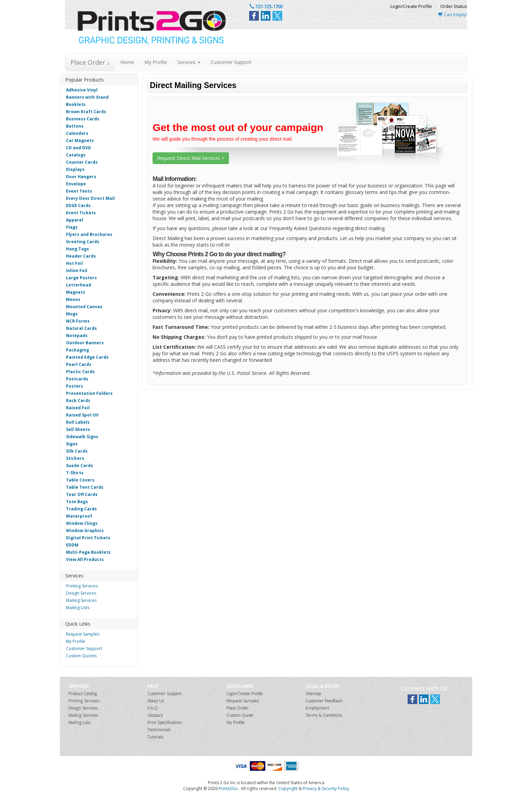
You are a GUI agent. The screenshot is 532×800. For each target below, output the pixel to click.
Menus (73, 299)
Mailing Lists (78, 608)
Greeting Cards (83, 242)
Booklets (76, 104)
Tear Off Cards (82, 494)
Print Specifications (165, 722)
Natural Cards (81, 328)
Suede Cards (80, 466)
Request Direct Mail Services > (191, 158)
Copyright (288, 788)
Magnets (76, 292)
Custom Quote (240, 715)
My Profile (156, 62)
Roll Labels (78, 422)
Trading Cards (81, 509)
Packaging (77, 350)
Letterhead (79, 285)
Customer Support (231, 62)
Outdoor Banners (85, 343)
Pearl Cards (79, 364)
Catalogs (76, 155)
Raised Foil (78, 408)
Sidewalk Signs (82, 437)
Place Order (238, 708)
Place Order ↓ (90, 62)
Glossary (155, 715)
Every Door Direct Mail (90, 198)
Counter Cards (82, 162)
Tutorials (155, 737)
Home (127, 62)
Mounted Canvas (84, 307)
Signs (72, 444)
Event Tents (79, 191)
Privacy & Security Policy (326, 788)
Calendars (77, 133)
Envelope (76, 184)
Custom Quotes (81, 656)
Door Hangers (81, 177)
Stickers (75, 458)
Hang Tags (77, 249)
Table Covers (80, 480)
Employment (317, 708)
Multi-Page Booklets (88, 552)
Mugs (72, 314)
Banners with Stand (87, 97)
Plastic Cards (80, 372)
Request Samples (83, 634)
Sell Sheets (78, 429)
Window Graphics (85, 531)
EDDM (72, 545)
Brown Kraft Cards (86, 112)
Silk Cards (77, 451)
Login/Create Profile (411, 6)
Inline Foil (77, 271)
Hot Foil (74, 263)
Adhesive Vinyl (82, 90)
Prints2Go (228, 788)
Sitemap (313, 694)
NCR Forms (78, 321)
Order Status (454, 6)
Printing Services (82, 586)
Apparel (75, 220)
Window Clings (82, 523)
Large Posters (81, 278)
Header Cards (81, 256)
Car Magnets (80, 140)
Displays (75, 169)
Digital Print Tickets (88, 538)
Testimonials (159, 730)
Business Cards (83, 119)
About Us (156, 701)
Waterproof (79, 516)
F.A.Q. (153, 708)
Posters (75, 386)
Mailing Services (81, 600)
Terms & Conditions (324, 715)
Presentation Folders (89, 393)
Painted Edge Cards (87, 357)
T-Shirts (75, 473)
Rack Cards (78, 401)
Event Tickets (81, 213)
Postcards (77, 379)
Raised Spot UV (82, 415)
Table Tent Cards (85, 487)
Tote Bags (77, 502)
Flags (72, 227)
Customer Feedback (324, 701)
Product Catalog (83, 694)
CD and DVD (79, 148)
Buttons (75, 126)
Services (189, 62)
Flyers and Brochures (89, 234)
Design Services (81, 593)
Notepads (77, 336)
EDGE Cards (78, 206)
